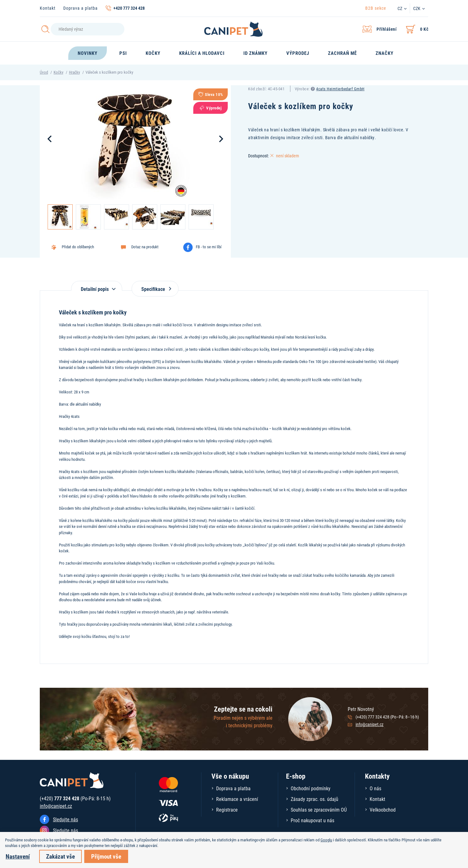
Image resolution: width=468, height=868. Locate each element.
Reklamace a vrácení (237, 799)
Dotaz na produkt (145, 247)
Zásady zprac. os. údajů (315, 799)
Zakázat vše (60, 856)
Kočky (58, 72)
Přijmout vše (106, 856)
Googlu (326, 840)
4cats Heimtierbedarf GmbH (340, 89)
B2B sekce (376, 8)
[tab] (97, 286)
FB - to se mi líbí (209, 247)
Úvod (44, 72)
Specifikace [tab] (155, 289)
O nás (375, 788)
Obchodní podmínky (311, 788)
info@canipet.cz (369, 724)
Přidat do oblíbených (78, 247)
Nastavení (18, 856)
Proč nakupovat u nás (312, 820)
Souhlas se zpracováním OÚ (319, 810)
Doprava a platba (81, 8)
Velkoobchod (383, 810)
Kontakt (48, 8)
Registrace (227, 810)
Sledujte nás (65, 819)
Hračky (74, 72)
